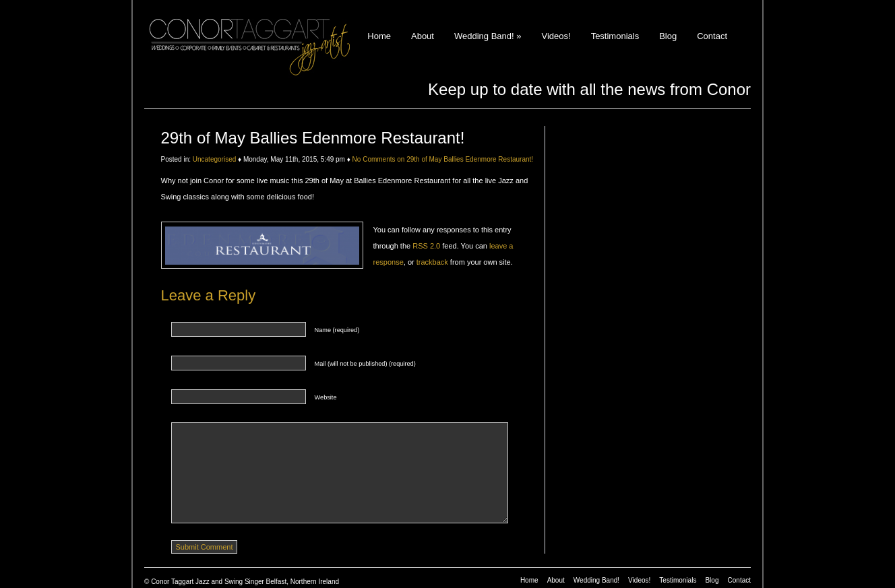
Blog (668, 36)
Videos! (556, 36)
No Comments (443, 159)
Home (379, 36)
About (423, 36)
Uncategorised (214, 159)
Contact (712, 36)
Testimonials (615, 36)
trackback (432, 262)
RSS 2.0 (426, 246)
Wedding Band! (488, 36)
